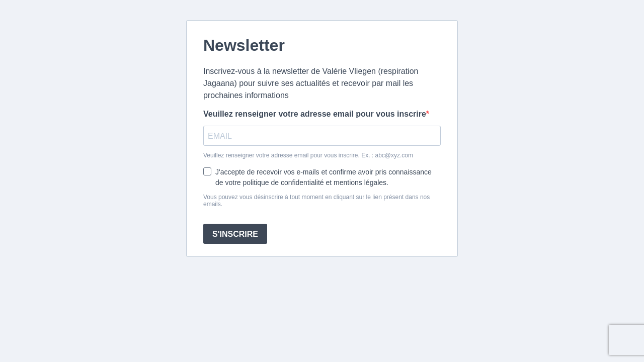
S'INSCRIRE (235, 234)
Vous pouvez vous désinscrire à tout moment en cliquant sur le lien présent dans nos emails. (316, 201)
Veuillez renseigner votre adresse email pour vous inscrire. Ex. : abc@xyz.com (308, 155)
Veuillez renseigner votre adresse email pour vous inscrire (315, 114)
